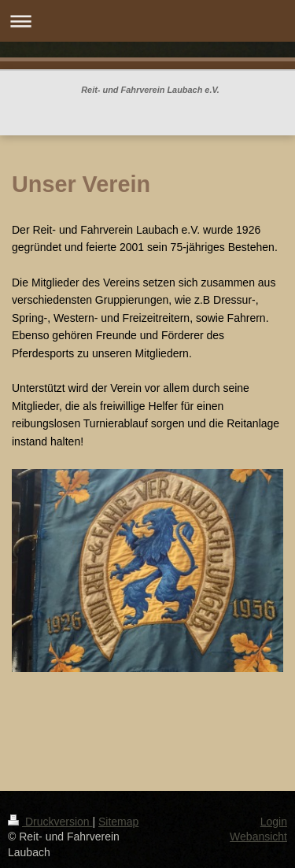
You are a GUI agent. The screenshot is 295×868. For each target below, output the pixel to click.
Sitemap (118, 822)
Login (274, 822)
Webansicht (258, 837)
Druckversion (50, 822)
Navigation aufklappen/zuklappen (147, 21)
